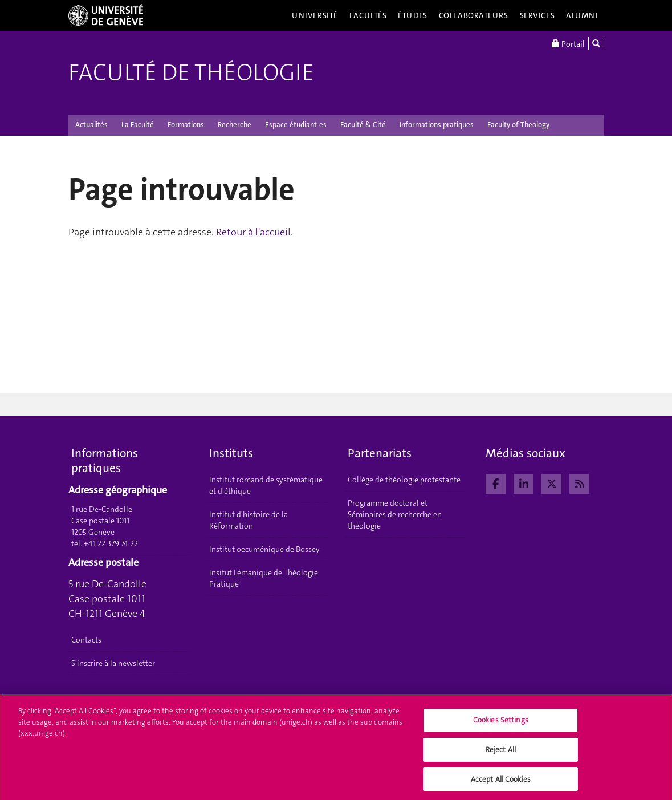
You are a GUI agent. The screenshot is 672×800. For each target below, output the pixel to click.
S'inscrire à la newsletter (113, 663)
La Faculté (138, 125)
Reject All (501, 753)
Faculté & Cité (363, 125)
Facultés (368, 15)
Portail (568, 43)
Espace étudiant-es (296, 125)
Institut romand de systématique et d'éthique (266, 485)
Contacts (86, 640)
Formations (186, 125)
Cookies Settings (501, 724)
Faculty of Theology (518, 125)
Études (412, 15)
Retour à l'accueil (253, 232)
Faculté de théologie (191, 72)
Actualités (91, 125)
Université (315, 15)
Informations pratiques (437, 125)
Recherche (235, 125)
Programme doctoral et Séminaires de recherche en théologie (395, 514)
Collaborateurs (474, 15)
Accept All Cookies (501, 783)
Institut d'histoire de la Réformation (249, 520)
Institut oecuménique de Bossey (264, 549)
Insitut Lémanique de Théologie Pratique (264, 578)
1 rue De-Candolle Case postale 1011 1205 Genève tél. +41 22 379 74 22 (105, 526)
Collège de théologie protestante (404, 480)
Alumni (582, 15)
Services (537, 15)
